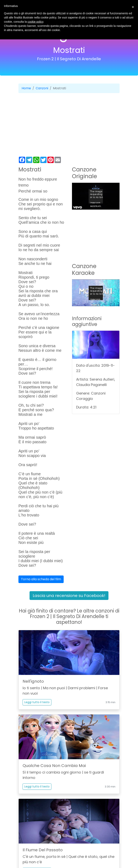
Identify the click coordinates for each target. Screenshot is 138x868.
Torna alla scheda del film (41, 579)
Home (26, 88)
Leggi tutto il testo (37, 702)
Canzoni (42, 88)
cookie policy (35, 22)
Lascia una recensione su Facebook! (69, 596)
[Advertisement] (69, 125)
